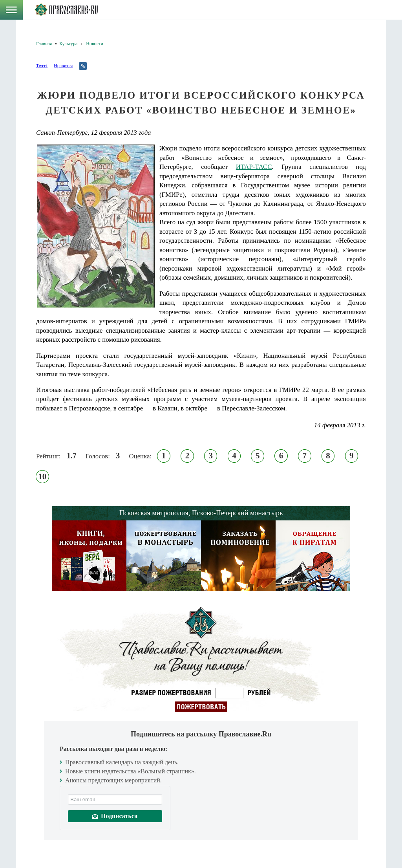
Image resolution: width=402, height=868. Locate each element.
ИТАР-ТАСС (254, 167)
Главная (44, 44)
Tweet (42, 66)
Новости (95, 44)
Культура (68, 44)
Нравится (63, 66)
